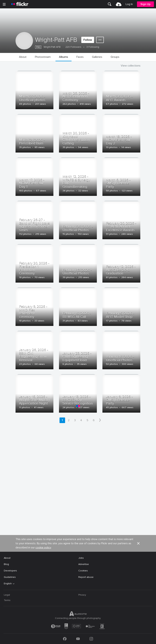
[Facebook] (65, 639)
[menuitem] (110, 4)
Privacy (82, 595)
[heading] (20, 4)
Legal (7, 595)
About (7, 558)
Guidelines (10, 577)
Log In (129, 4)
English (8, 584)
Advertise (84, 564)
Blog (6, 564)
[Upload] (119, 4)
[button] (138, 543)
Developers (10, 571)
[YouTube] (78, 639)
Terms (7, 600)
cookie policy (43, 548)
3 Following (93, 47)
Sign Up (145, 4)
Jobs (81, 558)
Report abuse (86, 577)
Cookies (83, 571)
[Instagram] (91, 639)
